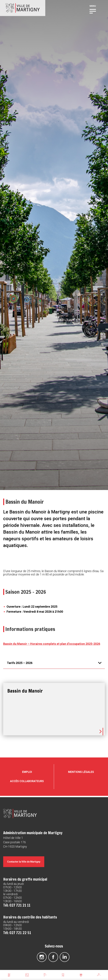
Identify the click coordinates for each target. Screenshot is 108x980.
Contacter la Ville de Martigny (24, 861)
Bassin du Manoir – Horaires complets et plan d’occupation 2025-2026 (52, 644)
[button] (93, 11)
